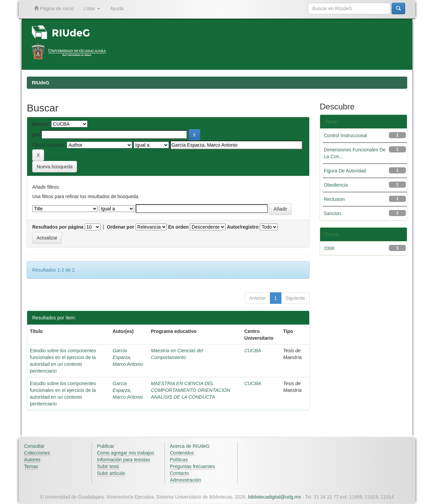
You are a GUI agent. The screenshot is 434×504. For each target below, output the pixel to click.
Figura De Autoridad (345, 171)
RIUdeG (41, 83)
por (36, 134)
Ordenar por (121, 227)
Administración (185, 480)
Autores (32, 460)
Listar (92, 8)
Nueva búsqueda (55, 167)
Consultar (34, 446)
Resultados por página (58, 227)
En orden (179, 227)
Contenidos (182, 453)
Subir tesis (108, 466)
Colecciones (37, 453)
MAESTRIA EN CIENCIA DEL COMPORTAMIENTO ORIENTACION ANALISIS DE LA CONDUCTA (191, 390)
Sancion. (333, 213)
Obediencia (336, 185)
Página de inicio (54, 8)
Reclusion (334, 199)
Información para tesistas (123, 460)
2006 (329, 248)
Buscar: (41, 124)
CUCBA (253, 351)
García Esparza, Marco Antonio (128, 357)
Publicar (106, 446)
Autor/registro (243, 227)
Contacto (179, 473)
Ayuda (117, 8)
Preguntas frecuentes (192, 466)
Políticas (179, 460)
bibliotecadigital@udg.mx (274, 497)
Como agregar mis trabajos (126, 453)
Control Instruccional (346, 135)
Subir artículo (111, 473)
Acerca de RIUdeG (190, 446)
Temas (31, 466)
